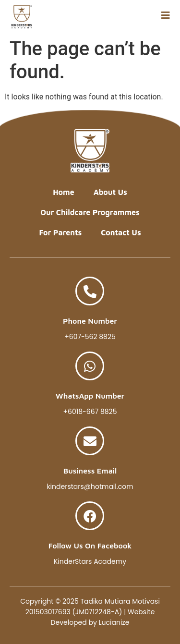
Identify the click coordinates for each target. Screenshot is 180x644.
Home (63, 192)
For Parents (60, 232)
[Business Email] (90, 441)
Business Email (90, 471)
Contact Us (121, 232)
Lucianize (114, 622)
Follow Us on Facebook (90, 546)
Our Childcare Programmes (90, 212)
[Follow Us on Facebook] (90, 516)
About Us (110, 192)
